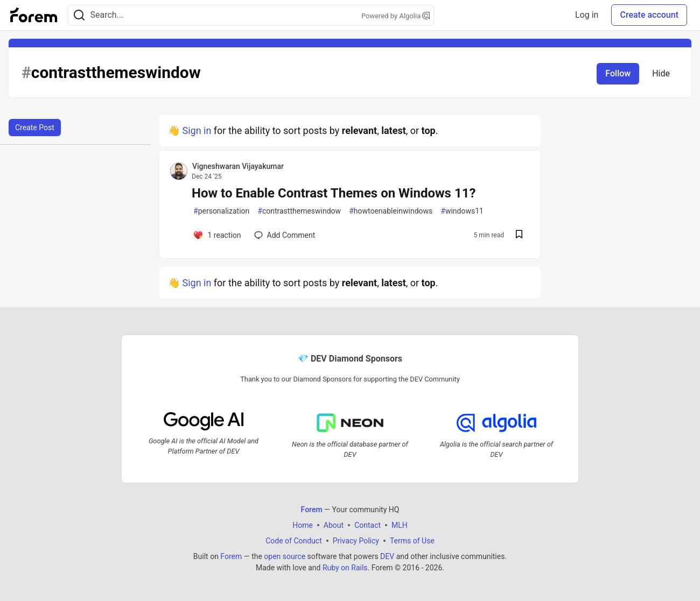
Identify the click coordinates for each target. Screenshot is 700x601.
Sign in (197, 130)
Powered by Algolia (396, 16)
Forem (231, 556)
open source (285, 556)
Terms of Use (412, 540)
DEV (387, 556)
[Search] (79, 15)
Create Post (35, 128)
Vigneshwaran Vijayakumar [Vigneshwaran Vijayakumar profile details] (238, 166)
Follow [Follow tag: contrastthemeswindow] (618, 73)
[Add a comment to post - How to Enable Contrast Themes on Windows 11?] (217, 235)
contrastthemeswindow (299, 211)
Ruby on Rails (345, 567)
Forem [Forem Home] (312, 509)
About (334, 525)
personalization (221, 211)
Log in (587, 15)
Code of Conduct (294, 540)
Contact (367, 525)
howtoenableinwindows (391, 211)
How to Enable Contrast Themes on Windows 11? (334, 193)
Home (303, 525)
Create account (649, 15)
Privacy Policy (356, 540)
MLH (400, 525)
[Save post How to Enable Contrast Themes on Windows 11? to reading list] (519, 235)
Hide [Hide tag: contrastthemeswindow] (661, 73)
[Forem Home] (34, 15)
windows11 (462, 211)
